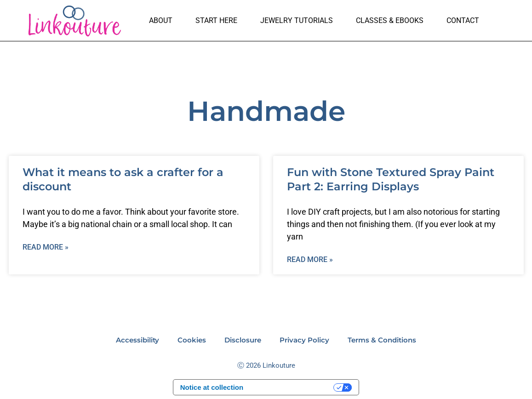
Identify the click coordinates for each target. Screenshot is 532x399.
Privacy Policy (304, 340)
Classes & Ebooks (390, 20)
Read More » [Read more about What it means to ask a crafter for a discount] (46, 247)
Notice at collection (212, 388)
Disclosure (243, 340)
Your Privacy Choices (293, 388)
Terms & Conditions (382, 340)
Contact (463, 20)
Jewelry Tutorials (297, 20)
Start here (216, 20)
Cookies (192, 340)
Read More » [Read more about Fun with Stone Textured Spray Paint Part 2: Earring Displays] (310, 259)
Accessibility (137, 340)
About (161, 20)
